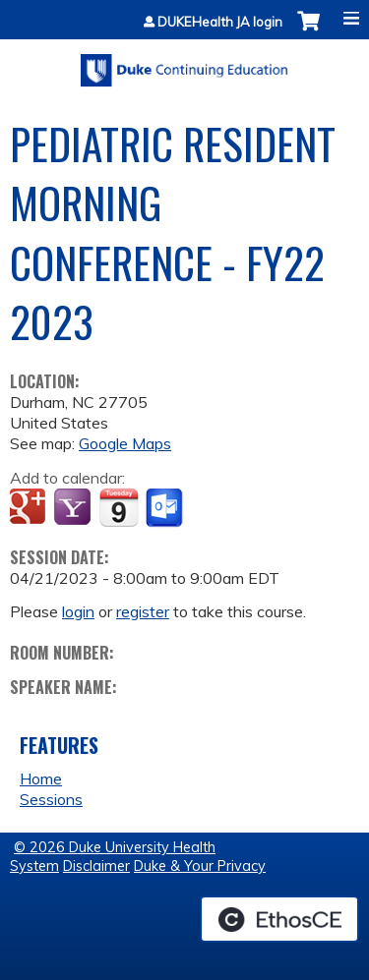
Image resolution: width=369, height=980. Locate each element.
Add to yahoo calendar (74, 508)
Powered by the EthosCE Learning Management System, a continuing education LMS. (279, 919)
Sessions (51, 799)
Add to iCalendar (119, 507)
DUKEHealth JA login (220, 22)
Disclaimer (96, 866)
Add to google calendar (30, 508)
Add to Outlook (166, 508)
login (78, 611)
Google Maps (125, 443)
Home (41, 778)
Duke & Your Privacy (200, 866)
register (143, 611)
